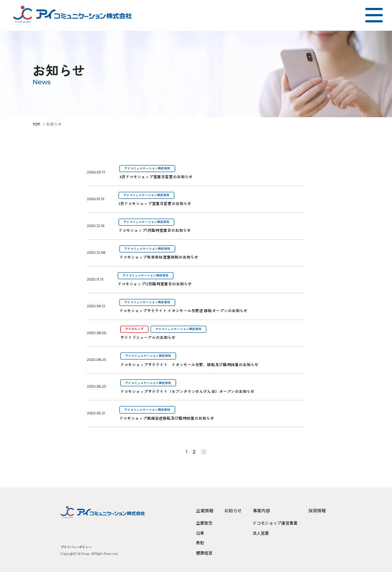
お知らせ (233, 510)
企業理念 (204, 522)
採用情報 (317, 510)
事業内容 (261, 510)
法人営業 (261, 532)
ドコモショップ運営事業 (275, 522)
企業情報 (205, 510)
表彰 (200, 542)
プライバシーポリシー (76, 546)
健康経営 (204, 552)
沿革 (200, 532)
